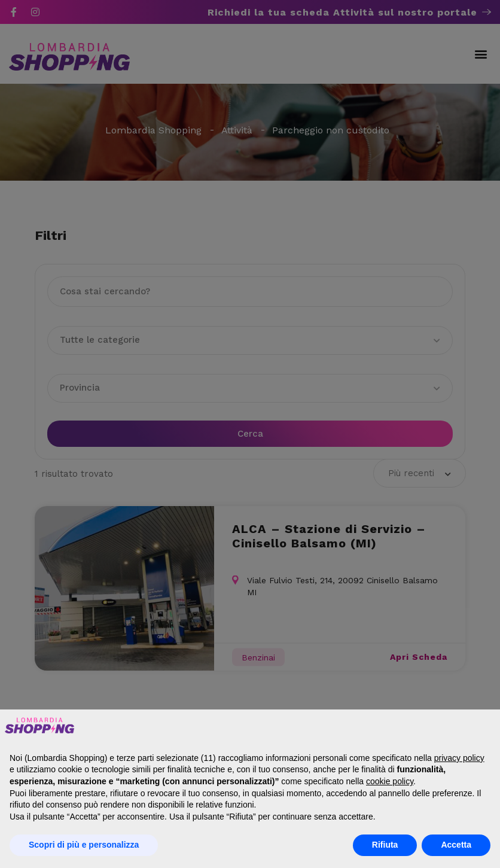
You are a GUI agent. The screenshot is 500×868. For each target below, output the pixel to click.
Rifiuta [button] (385, 845)
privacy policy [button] (459, 758)
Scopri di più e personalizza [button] (84, 845)
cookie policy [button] (390, 781)
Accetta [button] (456, 845)
